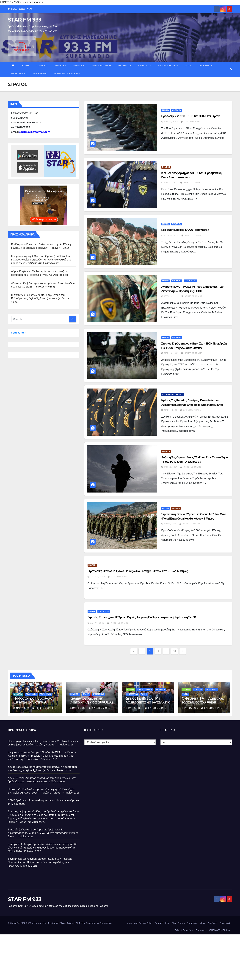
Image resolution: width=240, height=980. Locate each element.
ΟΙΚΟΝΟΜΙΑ (177, 110)
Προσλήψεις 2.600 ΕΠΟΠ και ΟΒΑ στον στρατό (191, 116)
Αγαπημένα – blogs (67, 73)
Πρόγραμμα (39, 73)
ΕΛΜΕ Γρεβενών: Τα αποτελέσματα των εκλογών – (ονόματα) (43, 800)
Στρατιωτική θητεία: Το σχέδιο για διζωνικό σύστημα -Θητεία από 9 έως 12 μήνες (138, 571)
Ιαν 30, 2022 (171, 122)
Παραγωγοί (18, 73)
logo (189, 66)
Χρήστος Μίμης (191, 122)
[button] (231, 69)
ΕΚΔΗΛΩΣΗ (125, 66)
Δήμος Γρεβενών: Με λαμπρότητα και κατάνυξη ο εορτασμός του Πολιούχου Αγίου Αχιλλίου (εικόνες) (148, 704)
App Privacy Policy (143, 923)
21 (175, 651)
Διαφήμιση (206, 66)
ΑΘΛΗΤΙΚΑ (61, 66)
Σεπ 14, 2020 (97, 623)
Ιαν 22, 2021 (171, 467)
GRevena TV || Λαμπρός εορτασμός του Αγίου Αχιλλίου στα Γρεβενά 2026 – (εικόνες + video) (203, 704)
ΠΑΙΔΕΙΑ (165, 508)
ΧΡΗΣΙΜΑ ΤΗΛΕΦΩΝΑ (219, 930)
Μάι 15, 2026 (79, 708)
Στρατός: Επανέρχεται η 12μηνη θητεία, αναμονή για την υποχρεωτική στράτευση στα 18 (142, 617)
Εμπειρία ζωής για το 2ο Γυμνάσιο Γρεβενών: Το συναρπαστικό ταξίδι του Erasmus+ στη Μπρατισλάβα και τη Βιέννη (43, 833)
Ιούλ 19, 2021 (171, 296)
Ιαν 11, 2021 (170, 524)
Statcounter (18, 333)
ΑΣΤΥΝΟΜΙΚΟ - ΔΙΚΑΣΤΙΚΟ (173, 395)
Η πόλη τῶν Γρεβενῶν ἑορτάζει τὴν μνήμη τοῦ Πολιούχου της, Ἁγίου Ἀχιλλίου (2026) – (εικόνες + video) (40, 298)
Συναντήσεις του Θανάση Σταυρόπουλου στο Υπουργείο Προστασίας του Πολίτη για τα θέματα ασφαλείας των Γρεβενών (40, 862)
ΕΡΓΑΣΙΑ (165, 110)
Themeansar (106, 923)
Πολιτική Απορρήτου (184, 930)
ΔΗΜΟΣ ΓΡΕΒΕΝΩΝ (145, 689)
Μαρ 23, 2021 (171, 353)
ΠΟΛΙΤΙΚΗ (79, 66)
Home (26, 66)
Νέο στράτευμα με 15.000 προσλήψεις (185, 230)
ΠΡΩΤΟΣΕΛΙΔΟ (190, 281)
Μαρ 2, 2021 (170, 410)
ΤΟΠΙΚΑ (42, 66)
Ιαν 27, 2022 (171, 183)
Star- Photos (168, 66)
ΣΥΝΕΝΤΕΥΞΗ (104, 611)
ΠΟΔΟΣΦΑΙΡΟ (31, 694)
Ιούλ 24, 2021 (171, 235)
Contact (145, 66)
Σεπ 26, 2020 (98, 577)
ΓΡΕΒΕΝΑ (130, 689)
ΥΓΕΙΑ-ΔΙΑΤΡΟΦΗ (101, 66)
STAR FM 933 (25, 20)
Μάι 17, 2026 (23, 708)
